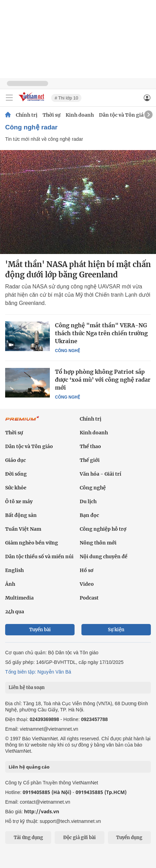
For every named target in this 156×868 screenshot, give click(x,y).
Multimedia (19, 598)
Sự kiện (116, 630)
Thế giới (90, 460)
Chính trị (27, 115)
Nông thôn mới (98, 543)
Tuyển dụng (129, 838)
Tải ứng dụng (28, 838)
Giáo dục (15, 460)
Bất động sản (21, 515)
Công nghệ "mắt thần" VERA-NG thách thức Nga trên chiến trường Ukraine (101, 333)
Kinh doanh (80, 115)
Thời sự (52, 115)
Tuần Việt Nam (23, 529)
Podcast (89, 598)
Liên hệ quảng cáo (29, 767)
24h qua (15, 612)
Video (87, 584)
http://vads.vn (42, 811)
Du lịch (88, 501)
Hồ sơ (87, 570)
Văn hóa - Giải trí (101, 474)
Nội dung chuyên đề (104, 557)
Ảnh (10, 584)
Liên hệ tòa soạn (27, 687)
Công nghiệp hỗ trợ (103, 529)
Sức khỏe (16, 488)
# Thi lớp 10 (66, 98)
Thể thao (90, 446)
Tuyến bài (40, 630)
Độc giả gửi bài (80, 838)
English (14, 570)
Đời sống (16, 474)
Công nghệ (68, 351)
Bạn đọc (89, 515)
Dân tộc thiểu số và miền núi (39, 557)
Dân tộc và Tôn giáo (123, 115)
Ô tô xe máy (19, 501)
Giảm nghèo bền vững (32, 543)
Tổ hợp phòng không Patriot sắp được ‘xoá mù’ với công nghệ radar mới (103, 380)
